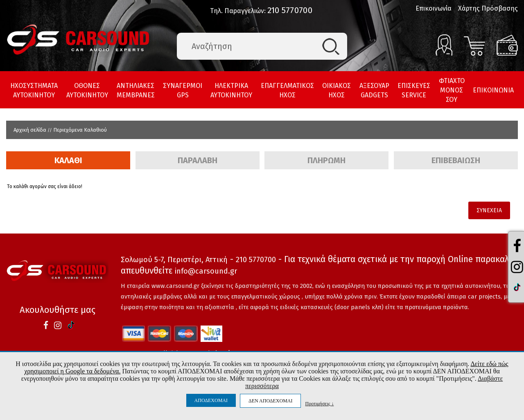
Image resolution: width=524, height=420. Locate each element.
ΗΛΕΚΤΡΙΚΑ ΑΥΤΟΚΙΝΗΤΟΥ (231, 90)
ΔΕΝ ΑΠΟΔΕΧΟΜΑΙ (270, 401)
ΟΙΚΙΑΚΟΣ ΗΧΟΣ (337, 90)
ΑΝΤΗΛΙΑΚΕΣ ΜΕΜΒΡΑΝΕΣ (136, 90)
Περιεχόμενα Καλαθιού (80, 130)
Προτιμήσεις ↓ (319, 403)
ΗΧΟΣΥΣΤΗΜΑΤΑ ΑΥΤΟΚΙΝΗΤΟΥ (34, 90)
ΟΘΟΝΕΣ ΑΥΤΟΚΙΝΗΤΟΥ (87, 90)
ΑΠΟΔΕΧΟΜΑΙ (211, 400)
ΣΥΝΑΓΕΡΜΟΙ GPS (183, 90)
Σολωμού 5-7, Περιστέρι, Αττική (174, 260)
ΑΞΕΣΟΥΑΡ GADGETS (374, 90)
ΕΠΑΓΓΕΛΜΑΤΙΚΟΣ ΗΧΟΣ (287, 90)
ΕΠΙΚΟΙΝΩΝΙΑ (493, 90)
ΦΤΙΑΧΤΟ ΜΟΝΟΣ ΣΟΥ (452, 90)
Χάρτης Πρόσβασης (488, 8)
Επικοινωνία (434, 8)
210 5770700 (290, 10)
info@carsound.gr (206, 271)
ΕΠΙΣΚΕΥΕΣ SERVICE (414, 90)
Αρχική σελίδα (30, 130)
